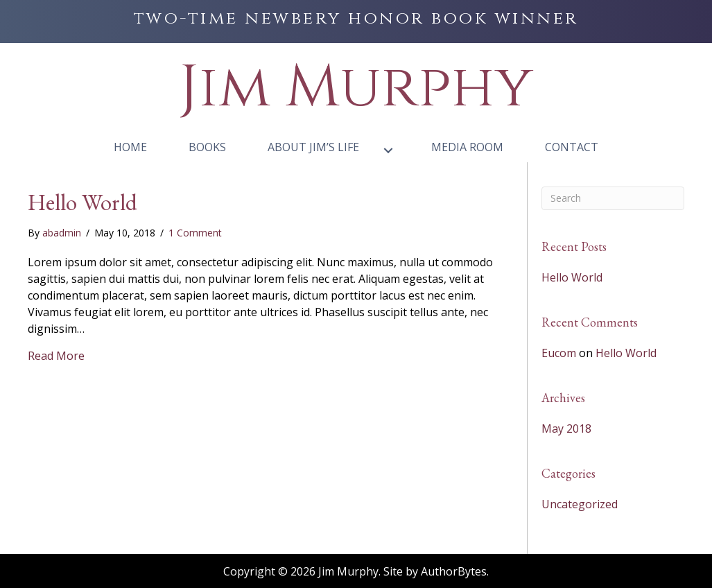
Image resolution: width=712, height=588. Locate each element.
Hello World (83, 202)
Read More (56, 356)
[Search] (613, 198)
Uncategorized (580, 504)
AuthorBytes (454, 571)
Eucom (559, 353)
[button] (388, 150)
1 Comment (195, 233)
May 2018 (566, 429)
